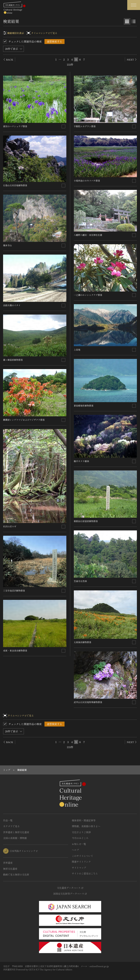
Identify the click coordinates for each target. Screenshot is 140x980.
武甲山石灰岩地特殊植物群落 (88, 702)
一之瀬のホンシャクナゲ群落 (88, 295)
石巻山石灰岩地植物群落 (15, 185)
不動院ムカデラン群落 (85, 126)
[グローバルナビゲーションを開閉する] (134, 5)
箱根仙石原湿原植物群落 (86, 521)
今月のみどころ (80, 838)
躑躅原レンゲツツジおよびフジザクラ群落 (24, 420)
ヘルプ (75, 850)
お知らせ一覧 (79, 844)
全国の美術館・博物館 (15, 838)
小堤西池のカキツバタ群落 (87, 181)
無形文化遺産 (10, 869)
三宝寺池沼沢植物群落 (14, 590)
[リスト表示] (134, 21)
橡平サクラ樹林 (81, 461)
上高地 (77, 350)
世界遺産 (8, 863)
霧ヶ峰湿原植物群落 (13, 360)
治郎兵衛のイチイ (12, 305)
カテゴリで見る (11, 826)
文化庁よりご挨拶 (81, 832)
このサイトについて (82, 856)
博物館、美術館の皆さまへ (86, 826)
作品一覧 (8, 820)
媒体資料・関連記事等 (84, 820)
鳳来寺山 (7, 245)
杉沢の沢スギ (10, 526)
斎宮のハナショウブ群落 (15, 126)
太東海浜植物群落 (83, 642)
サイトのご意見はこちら (85, 873)
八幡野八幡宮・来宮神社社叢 (88, 235)
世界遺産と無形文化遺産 (16, 832)
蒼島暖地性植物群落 (84, 406)
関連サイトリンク (81, 862)
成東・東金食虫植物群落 (15, 650)
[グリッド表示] (127, 21)
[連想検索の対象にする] (63, 126)
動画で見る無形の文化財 (16, 875)
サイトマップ (79, 868)
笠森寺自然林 (80, 581)
